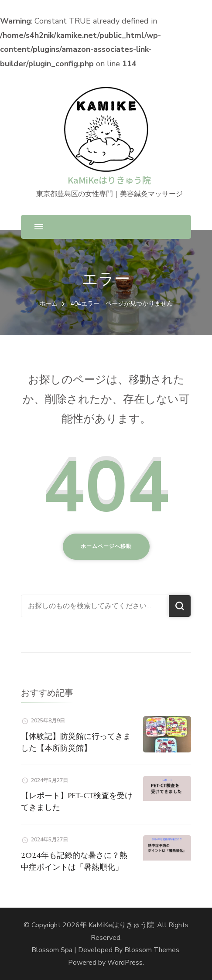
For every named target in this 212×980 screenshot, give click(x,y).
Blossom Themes (152, 950)
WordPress (125, 963)
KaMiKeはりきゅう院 (109, 180)
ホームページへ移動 (106, 546)
